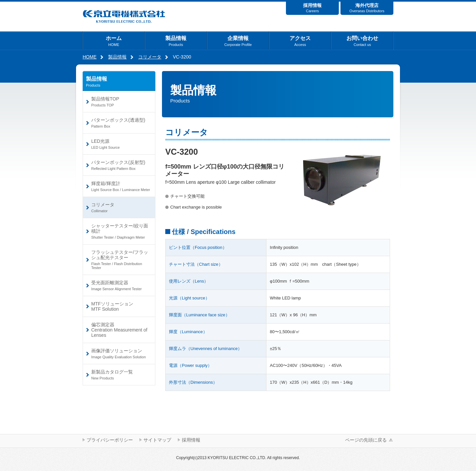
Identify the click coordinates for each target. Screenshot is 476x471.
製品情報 (176, 41)
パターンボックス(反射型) (121, 165)
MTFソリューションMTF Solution (112, 306)
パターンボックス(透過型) (121, 123)
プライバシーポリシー (110, 440)
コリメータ (150, 57)
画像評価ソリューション (121, 353)
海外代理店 (367, 8)
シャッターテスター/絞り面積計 (121, 231)
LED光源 (121, 144)
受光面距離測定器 (121, 285)
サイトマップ (157, 440)
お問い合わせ (362, 41)
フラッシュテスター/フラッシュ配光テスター (121, 260)
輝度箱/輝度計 (121, 186)
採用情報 (312, 8)
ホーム (114, 41)
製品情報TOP (121, 102)
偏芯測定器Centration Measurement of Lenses (119, 330)
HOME (90, 57)
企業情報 (238, 41)
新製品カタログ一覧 (121, 375)
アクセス (300, 41)
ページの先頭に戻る (366, 440)
